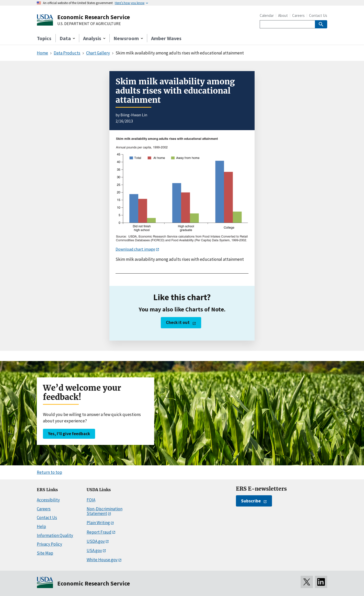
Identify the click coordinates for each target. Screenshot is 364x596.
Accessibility (48, 500)
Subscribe (251, 501)
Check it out (178, 322)
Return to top (49, 472)
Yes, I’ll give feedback (69, 434)
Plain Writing (98, 523)
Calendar (267, 15)
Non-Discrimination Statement (105, 511)
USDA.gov (96, 541)
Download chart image (135, 249)
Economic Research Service (94, 17)
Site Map (45, 553)
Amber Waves (166, 38)
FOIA (91, 500)
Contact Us (318, 15)
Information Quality (55, 535)
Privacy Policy (49, 544)
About (283, 15)
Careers (298, 15)
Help (41, 526)
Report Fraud (99, 532)
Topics (44, 38)
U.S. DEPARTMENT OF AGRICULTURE (89, 24)
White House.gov (102, 560)
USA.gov (94, 550)
